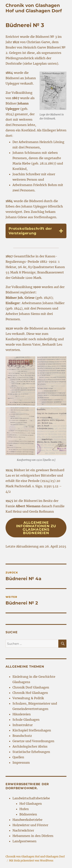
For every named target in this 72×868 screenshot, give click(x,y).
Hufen (24, 809)
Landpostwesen (24, 841)
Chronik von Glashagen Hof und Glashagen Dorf (34, 8)
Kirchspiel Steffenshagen (32, 730)
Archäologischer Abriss (30, 746)
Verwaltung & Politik (28, 698)
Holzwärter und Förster (30, 825)
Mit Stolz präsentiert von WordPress (31, 861)
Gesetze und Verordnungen (33, 741)
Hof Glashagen (31, 804)
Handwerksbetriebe (27, 820)
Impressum (21, 763)
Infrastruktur (23, 725)
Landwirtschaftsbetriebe (31, 798)
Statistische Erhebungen (31, 752)
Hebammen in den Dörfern (33, 836)
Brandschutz (22, 736)
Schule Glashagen (26, 720)
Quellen (18, 757)
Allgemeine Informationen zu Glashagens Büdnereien (36, 528)
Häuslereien (22, 714)
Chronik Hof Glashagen (30, 693)
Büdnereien (28, 814)
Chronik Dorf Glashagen (31, 687)
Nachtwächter (23, 830)
